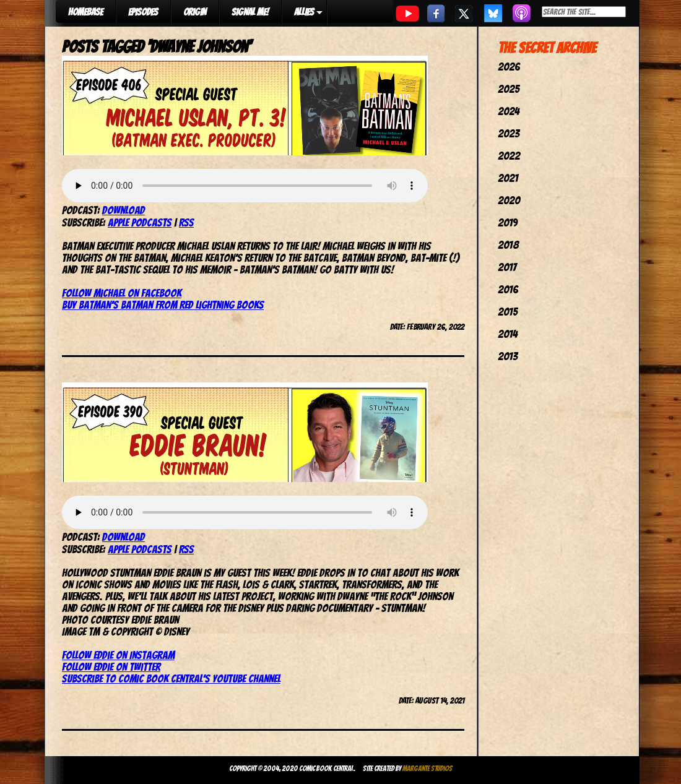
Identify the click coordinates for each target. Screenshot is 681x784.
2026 (509, 67)
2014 (508, 334)
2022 (509, 156)
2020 (509, 200)
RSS (186, 222)
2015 (508, 312)
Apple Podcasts (140, 222)
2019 (508, 222)
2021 (508, 178)
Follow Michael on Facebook (122, 293)
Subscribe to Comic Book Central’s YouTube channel (171, 678)
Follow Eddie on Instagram (118, 655)
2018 (508, 245)
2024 (509, 111)
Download (124, 210)
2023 (509, 133)
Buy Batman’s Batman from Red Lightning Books (163, 305)
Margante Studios (427, 768)
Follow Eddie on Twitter (111, 667)
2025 (509, 89)
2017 (507, 267)
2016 (508, 289)
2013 (508, 356)
